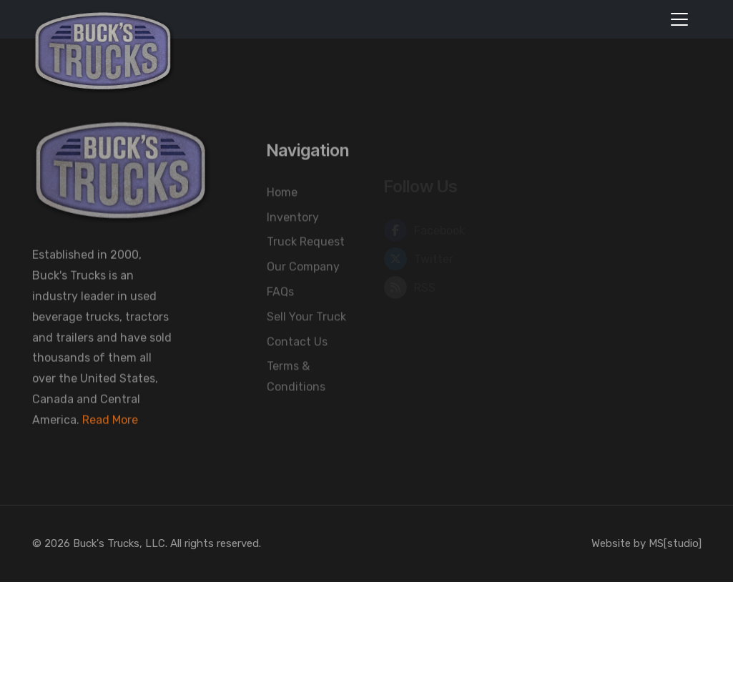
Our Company (303, 292)
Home (282, 218)
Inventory (293, 243)
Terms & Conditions (296, 402)
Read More (110, 432)
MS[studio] (675, 543)
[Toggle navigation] (679, 19)
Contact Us (297, 366)
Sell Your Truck (306, 342)
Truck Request (306, 267)
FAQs (280, 317)
